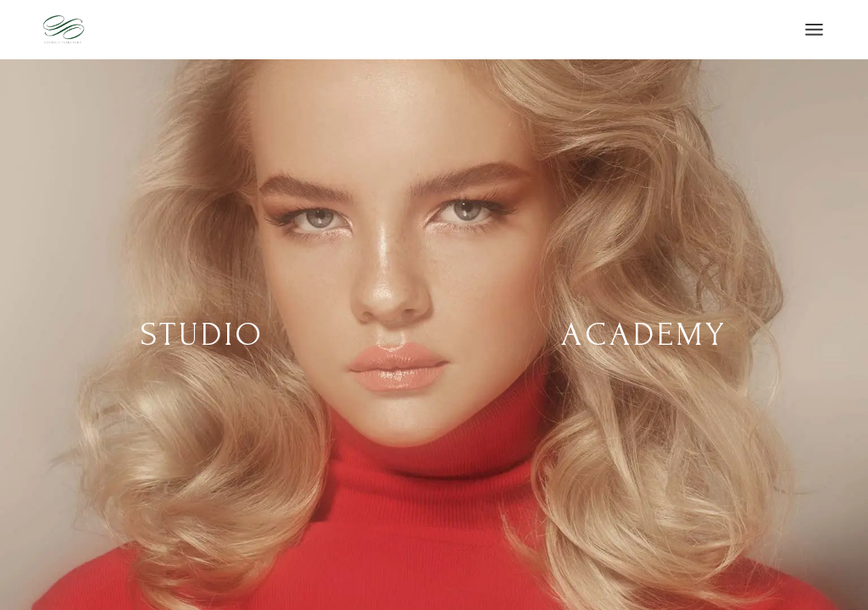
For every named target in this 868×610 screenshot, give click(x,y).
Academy (644, 335)
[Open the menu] (814, 30)
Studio (203, 335)
